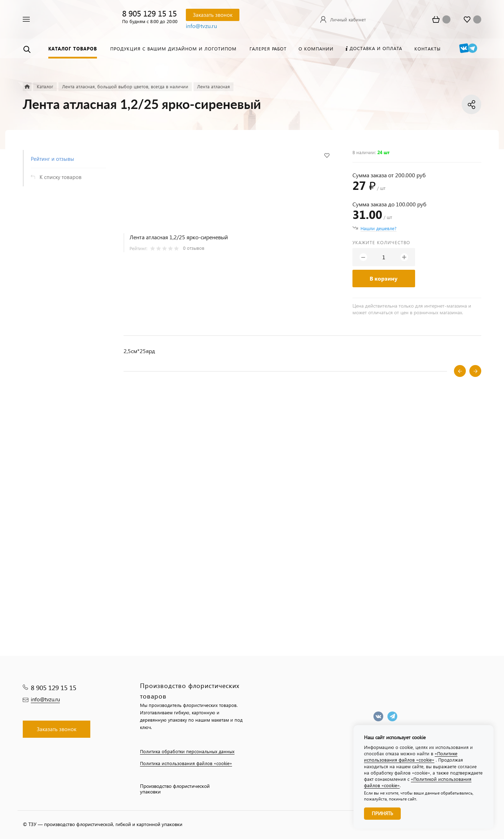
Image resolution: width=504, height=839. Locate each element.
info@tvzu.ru (201, 26)
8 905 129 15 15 (149, 13)
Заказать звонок (213, 15)
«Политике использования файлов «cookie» (411, 757)
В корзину (384, 278)
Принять (382, 813)
